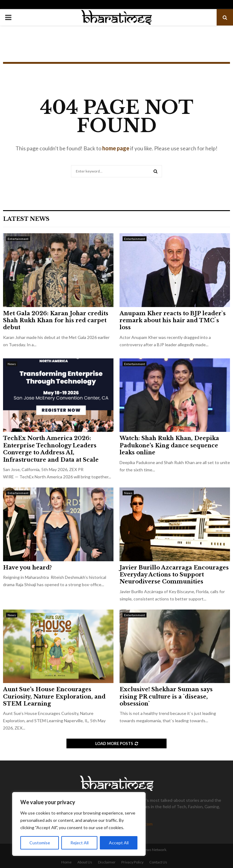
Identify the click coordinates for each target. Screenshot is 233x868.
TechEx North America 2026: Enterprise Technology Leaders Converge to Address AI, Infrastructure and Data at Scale (51, 449)
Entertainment (18, 239)
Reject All (79, 843)
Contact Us (158, 862)
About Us (85, 862)
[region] (79, 824)
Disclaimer (107, 862)
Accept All (119, 843)
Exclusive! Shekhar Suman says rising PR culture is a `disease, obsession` (166, 697)
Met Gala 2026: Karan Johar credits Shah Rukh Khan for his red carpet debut (56, 321)
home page (116, 148)
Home (66, 862)
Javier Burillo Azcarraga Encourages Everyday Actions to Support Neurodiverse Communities (174, 575)
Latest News (26, 219)
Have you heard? (27, 568)
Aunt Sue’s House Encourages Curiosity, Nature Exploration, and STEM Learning (54, 697)
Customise (40, 843)
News (12, 364)
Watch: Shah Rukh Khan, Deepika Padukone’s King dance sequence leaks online (169, 445)
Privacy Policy (132, 862)
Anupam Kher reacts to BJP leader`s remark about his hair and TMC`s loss (173, 321)
